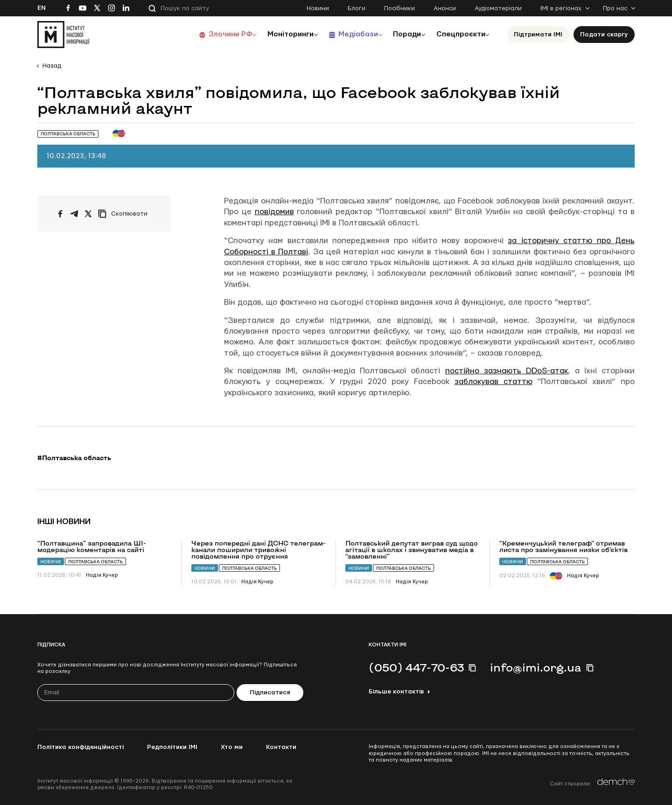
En (42, 8)
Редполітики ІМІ (172, 747)
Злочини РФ (217, 34)
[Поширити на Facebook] (60, 214)
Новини (318, 8)
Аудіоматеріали (498, 8)
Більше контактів (396, 692)
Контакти (281, 747)
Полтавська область (95, 562)
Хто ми (232, 747)
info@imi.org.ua (536, 667)
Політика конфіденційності (80, 747)
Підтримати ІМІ (538, 35)
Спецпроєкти (459, 34)
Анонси (445, 8)
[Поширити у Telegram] (74, 214)
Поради (402, 34)
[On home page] (63, 35)
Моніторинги (280, 34)
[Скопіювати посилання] (125, 214)
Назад (52, 66)
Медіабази (350, 34)
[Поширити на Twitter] (88, 214)
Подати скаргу (604, 35)
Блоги (357, 8)
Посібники (399, 8)
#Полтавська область (74, 458)
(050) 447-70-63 (416, 667)
